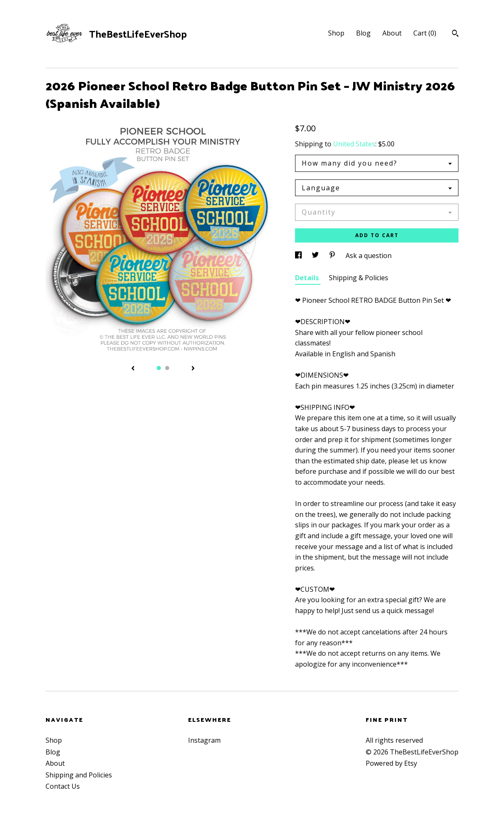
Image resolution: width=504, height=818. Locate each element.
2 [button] (167, 368)
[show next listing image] (193, 369)
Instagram (204, 740)
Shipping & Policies (359, 278)
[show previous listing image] (133, 369)
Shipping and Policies (79, 775)
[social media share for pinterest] (333, 256)
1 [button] (159, 368)
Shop (336, 33)
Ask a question (369, 256)
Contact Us (63, 786)
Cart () (425, 33)
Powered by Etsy (391, 763)
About (392, 33)
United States (354, 144)
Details (308, 278)
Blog (363, 33)
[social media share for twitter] (316, 256)
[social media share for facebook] (299, 256)
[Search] (455, 34)
